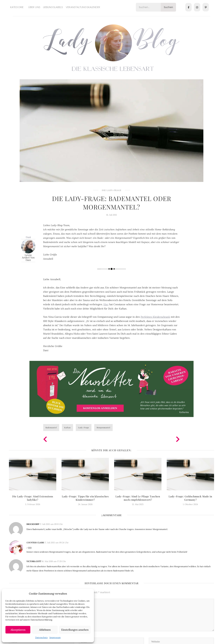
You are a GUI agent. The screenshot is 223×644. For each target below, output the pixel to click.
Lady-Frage (84, 428)
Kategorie (17, 7)
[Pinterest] (206, 7)
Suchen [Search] (168, 7)
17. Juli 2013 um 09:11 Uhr (51, 524)
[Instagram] (197, 7)
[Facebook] (188, 7)
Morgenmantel (103, 428)
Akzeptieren (18, 630)
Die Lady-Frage (112, 190)
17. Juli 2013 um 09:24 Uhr (57, 543)
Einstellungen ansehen (75, 630)
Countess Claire (35, 543)
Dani (28, 237)
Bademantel (51, 428)
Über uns (34, 7)
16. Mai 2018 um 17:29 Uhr (54, 561)
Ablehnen (45, 630)
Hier (106, 304)
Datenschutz (41, 637)
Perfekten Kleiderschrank (155, 317)
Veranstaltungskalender (83, 7)
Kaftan (67, 428)
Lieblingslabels (53, 7)
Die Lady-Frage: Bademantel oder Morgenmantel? (112, 203)
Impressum (55, 637)
